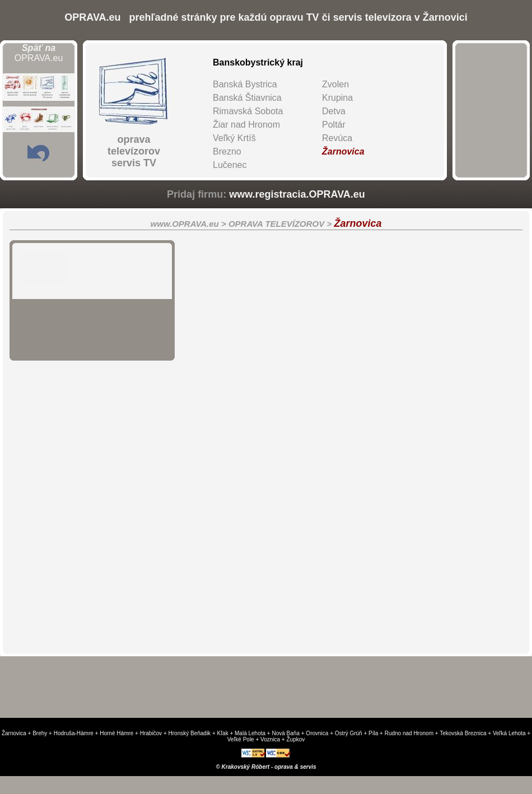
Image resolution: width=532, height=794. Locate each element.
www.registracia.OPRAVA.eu (297, 194)
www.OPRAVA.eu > (190, 224)
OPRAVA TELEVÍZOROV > (281, 224)
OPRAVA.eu (39, 53)
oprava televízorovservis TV (134, 151)
